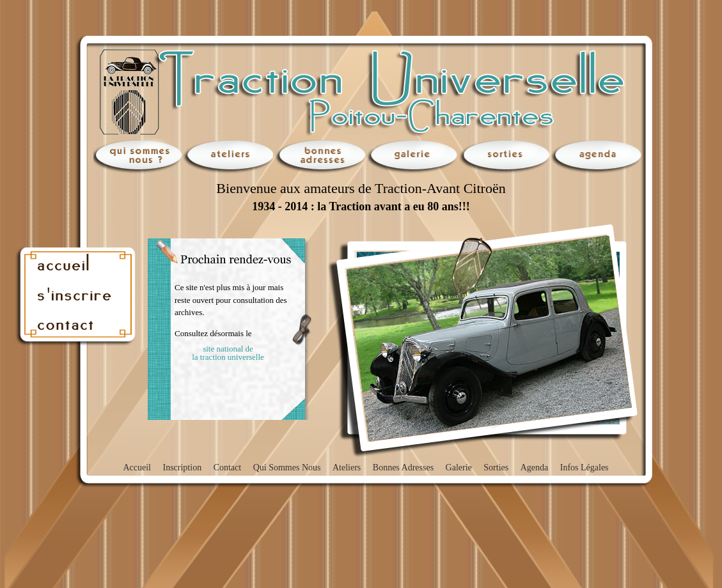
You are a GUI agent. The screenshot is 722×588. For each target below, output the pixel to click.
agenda (597, 156)
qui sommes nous (137, 156)
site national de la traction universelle (228, 353)
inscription (77, 294)
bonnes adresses (321, 156)
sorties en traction (505, 156)
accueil (77, 262)
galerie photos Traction (413, 156)
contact (77, 326)
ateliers (229, 156)
